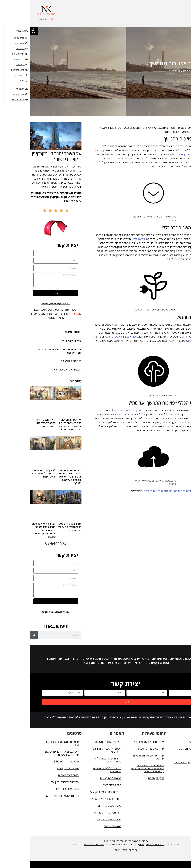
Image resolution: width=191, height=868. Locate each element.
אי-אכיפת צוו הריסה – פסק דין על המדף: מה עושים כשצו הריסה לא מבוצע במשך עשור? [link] (40, 425)
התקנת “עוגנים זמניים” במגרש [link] (32, 796)
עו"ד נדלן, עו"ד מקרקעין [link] (121, 749)
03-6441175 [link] (16, 19)
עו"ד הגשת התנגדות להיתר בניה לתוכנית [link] (76, 760)
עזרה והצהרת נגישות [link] (95, 850)
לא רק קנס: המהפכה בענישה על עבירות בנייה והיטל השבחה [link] (13, 473)
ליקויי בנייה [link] (143, 341)
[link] (4, 31)
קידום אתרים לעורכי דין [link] (63, 844)
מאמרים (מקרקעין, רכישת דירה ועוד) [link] (160, 764)
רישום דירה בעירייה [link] (38, 775)
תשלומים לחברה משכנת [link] (78, 742)
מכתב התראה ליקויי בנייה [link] (170, 341)
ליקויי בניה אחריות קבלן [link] (79, 819)
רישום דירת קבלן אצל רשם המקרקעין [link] (77, 750)
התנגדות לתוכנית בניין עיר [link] (35, 782)
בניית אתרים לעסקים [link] (125, 844)
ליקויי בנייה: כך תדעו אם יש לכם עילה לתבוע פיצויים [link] (32, 753)
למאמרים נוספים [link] (82, 826)
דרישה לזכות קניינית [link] (80, 778)
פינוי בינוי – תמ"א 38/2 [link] (36, 761)
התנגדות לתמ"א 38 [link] (41, 361)
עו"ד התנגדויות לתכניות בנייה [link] (118, 742)
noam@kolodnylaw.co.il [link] (26, 303)
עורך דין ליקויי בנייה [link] (41, 341)
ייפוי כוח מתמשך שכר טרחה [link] (156, 154)
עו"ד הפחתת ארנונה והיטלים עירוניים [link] (118, 757)
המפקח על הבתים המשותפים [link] (97, 410)
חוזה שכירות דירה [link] (82, 785)
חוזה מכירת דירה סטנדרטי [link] (77, 812)
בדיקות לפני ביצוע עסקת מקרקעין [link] (91, 337)
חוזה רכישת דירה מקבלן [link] (36, 789)
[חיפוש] (4, 635)
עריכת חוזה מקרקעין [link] (38, 768)
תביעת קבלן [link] (109, 239)
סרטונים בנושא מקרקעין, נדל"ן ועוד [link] (32, 743)
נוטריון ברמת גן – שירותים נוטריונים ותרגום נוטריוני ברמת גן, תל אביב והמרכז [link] (117, 768)
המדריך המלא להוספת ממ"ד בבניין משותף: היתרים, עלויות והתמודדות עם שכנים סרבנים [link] (14, 530)
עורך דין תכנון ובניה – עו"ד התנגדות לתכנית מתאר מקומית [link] (29, 351)
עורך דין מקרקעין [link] (167, 742)
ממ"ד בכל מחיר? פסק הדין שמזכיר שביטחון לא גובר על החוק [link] (39, 527)
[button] (181, 16)
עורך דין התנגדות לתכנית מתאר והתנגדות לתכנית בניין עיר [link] (144, 491)
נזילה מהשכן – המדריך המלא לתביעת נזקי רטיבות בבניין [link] (14, 423)
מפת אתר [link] (171, 772)
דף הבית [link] (175, 71)
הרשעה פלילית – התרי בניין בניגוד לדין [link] (76, 770)
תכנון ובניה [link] (170, 755)
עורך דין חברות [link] (126, 778)
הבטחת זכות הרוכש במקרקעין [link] (75, 792)
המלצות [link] (46, 314)
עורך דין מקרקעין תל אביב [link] (162, 749)
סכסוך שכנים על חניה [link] (80, 806)
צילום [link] (112, 844)
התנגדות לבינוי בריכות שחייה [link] (37, 370)
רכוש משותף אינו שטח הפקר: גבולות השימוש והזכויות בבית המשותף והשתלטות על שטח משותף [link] (40, 477)
